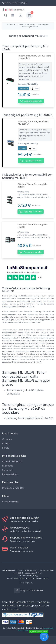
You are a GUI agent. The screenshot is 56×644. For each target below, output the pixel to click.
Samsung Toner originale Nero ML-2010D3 (33, 123)
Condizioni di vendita (12, 461)
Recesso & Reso (10, 474)
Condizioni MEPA (10, 502)
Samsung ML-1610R (30, 27)
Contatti (6, 444)
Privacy (6, 448)
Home (11, 25)
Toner (21, 25)
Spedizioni (7, 470)
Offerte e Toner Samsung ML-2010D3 (32, 185)
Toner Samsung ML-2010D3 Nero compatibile (34, 57)
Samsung (31, 25)
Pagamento (8, 466)
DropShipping (26, 583)
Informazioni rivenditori (13, 488)
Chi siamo (7, 439)
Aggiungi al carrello (31, 101)
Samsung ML (44, 25)
